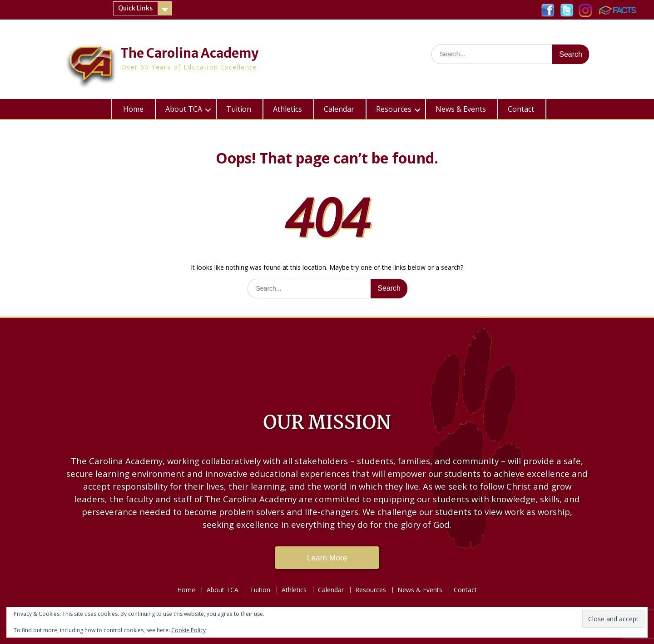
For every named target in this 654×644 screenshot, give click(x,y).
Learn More (327, 558)
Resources (394, 109)
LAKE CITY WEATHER (327, 359)
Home (133, 109)
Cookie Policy (188, 630)
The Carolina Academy (189, 53)
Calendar (339, 109)
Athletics (287, 109)
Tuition (239, 109)
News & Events (461, 109)
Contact (521, 109)
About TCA (184, 109)
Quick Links (135, 8)
